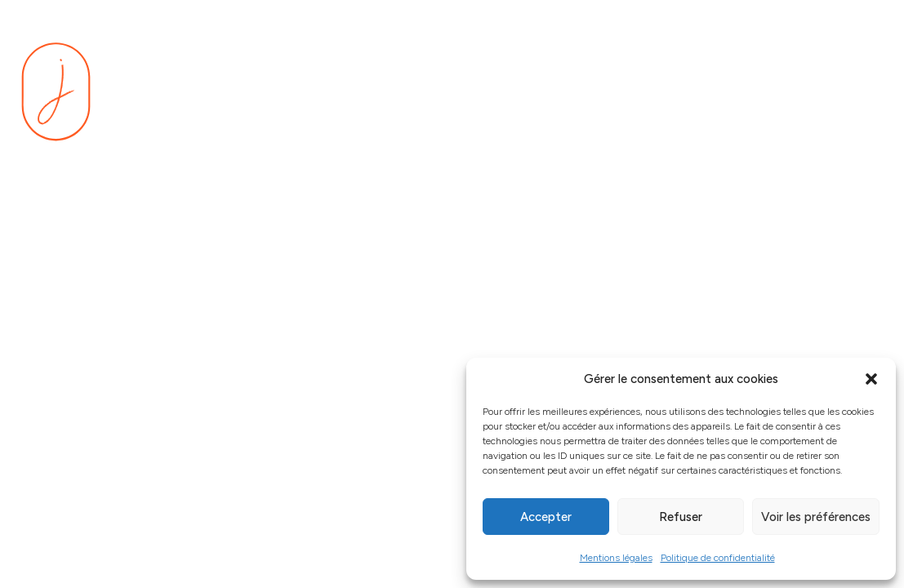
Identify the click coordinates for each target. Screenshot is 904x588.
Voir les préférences (816, 517)
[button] (871, 379)
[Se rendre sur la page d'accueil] (56, 91)
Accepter (546, 517)
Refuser (681, 517)
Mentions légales (616, 558)
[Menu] (863, 92)
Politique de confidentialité (718, 558)
